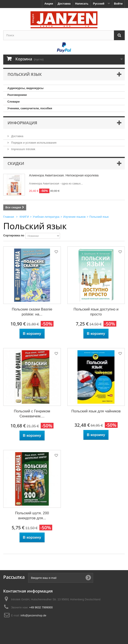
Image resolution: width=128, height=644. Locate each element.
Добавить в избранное (56, 253)
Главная (9, 217)
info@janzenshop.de (33, 615)
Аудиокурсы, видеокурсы (25, 88)
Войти (118, 4)
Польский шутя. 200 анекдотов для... (32, 516)
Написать (82, 4)
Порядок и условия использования (33, 143)
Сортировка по (14, 235)
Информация (22, 123)
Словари (13, 102)
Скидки (16, 163)
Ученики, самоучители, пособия (30, 108)
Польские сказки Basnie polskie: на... (32, 312)
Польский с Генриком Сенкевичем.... (32, 414)
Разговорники (17, 95)
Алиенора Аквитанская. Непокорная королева (64, 175)
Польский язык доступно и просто (96, 312)
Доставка (64, 4)
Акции (49, 4)
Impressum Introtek (23, 149)
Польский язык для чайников (96, 411)
